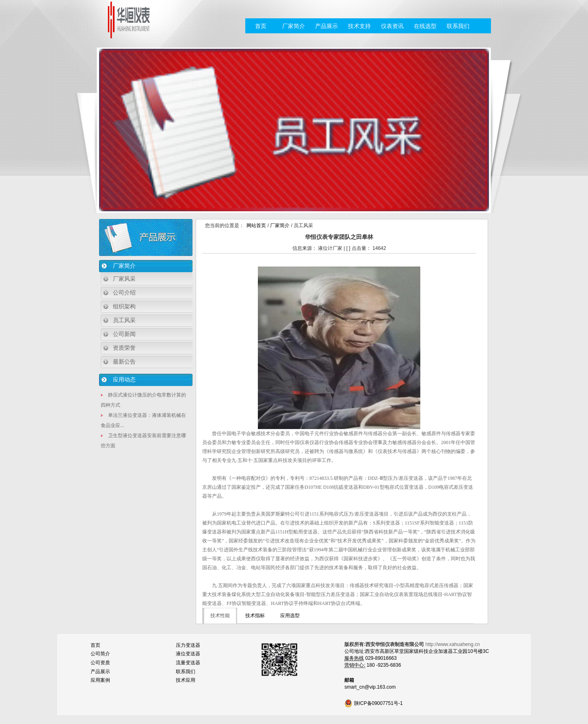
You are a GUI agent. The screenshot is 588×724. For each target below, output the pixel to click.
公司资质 (100, 663)
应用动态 (124, 379)
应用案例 (100, 680)
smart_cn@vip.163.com (370, 687)
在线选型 (425, 26)
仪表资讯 (392, 26)
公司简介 (100, 654)
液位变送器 (188, 654)
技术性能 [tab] (220, 616)
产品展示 (326, 26)
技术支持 (359, 26)
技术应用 (186, 680)
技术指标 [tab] (255, 616)
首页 (261, 26)
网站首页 (256, 225)
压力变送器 (188, 645)
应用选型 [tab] (290, 616)
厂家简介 (294, 26)
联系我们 (458, 26)
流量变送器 (188, 663)
